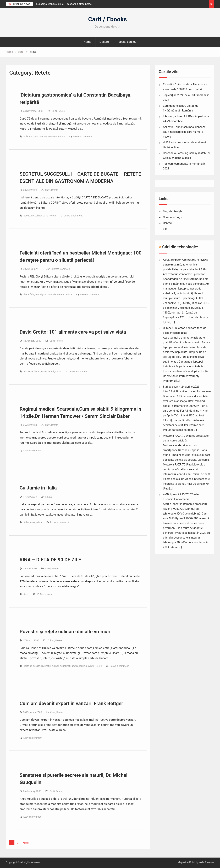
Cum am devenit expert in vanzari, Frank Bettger (71, 703)
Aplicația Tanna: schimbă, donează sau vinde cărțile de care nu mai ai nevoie (184, 132)
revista (68, 294)
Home (87, 42)
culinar (38, 216)
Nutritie (52, 294)
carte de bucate (32, 666)
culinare (28, 137)
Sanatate (65, 269)
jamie (33, 522)
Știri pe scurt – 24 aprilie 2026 (181, 387)
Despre (104, 42)
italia (26, 522)
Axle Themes (207, 862)
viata (58, 371)
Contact (168, 223)
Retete (61, 111)
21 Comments (44, 594)
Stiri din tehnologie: (180, 247)
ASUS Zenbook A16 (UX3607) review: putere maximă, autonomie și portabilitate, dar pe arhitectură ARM (185, 265)
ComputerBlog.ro (173, 217)
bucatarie (29, 216)
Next (26, 843)
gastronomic (40, 137)
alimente (28, 371)
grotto (43, 371)
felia (32, 294)
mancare (52, 137)
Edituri (51, 640)
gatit (45, 216)
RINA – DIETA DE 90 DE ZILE (50, 560)
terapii (51, 371)
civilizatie (46, 666)
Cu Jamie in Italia (38, 488)
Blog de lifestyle (173, 211)
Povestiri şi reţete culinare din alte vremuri (65, 632)
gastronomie (78, 666)
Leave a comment (82, 137)
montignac (41, 294)
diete (36, 371)
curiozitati (65, 666)
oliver (39, 522)
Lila (165, 229)
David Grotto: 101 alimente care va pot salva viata (73, 332)
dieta (26, 294)
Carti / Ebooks (108, 19)
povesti (90, 666)
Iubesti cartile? (127, 42)
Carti (54, 111)
